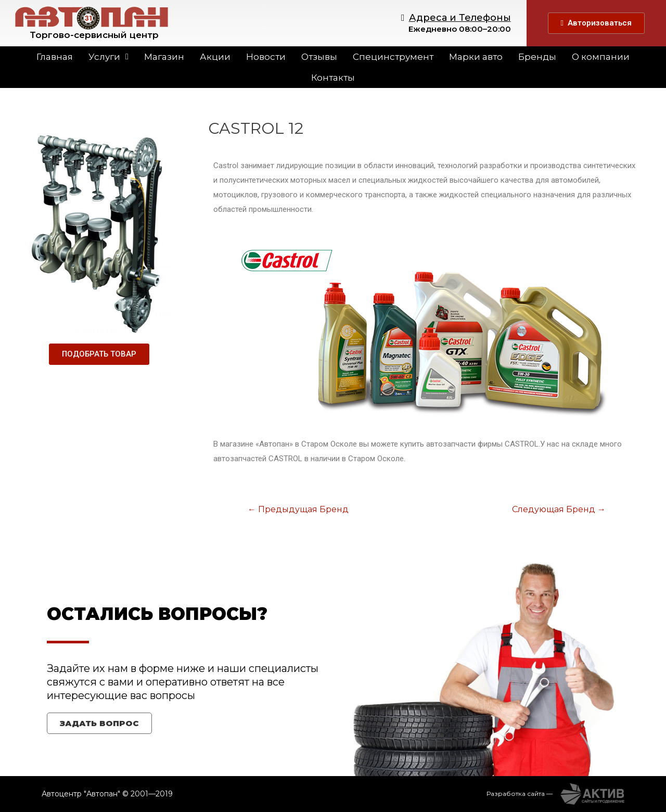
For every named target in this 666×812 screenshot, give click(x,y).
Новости (266, 57)
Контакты (333, 78)
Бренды (537, 57)
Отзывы (319, 57)
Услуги (108, 57)
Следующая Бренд (559, 509)
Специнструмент (393, 57)
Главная (55, 57)
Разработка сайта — (520, 794)
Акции (215, 57)
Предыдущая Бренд (298, 509)
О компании (601, 57)
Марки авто (476, 57)
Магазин (164, 57)
